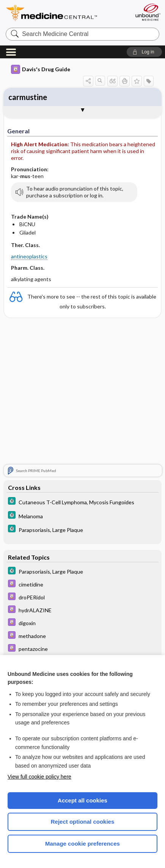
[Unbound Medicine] (148, 12)
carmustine (28, 97)
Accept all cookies (82, 800)
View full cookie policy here (39, 777)
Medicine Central (65, 13)
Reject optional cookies (83, 822)
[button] (144, 52)
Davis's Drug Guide (41, 69)
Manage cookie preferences (82, 844)
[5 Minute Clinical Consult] (83, 502)
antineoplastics (29, 256)
